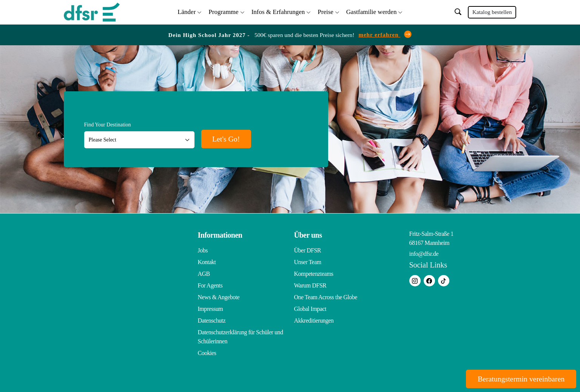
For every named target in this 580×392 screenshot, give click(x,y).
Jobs (203, 250)
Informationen (220, 235)
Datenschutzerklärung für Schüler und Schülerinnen (241, 337)
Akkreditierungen (314, 321)
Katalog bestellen (492, 12)
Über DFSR (308, 250)
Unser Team (308, 262)
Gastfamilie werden (372, 12)
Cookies (207, 353)
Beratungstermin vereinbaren (520, 379)
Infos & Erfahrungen (278, 12)
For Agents (210, 285)
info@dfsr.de (424, 254)
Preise (325, 12)
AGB (204, 274)
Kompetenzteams (314, 274)
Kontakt (207, 262)
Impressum (211, 309)
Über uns (308, 235)
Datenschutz (212, 321)
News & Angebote (219, 297)
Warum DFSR (310, 285)
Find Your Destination (108, 125)
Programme (223, 12)
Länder (187, 12)
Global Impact (310, 309)
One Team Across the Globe (326, 297)
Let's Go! (227, 139)
